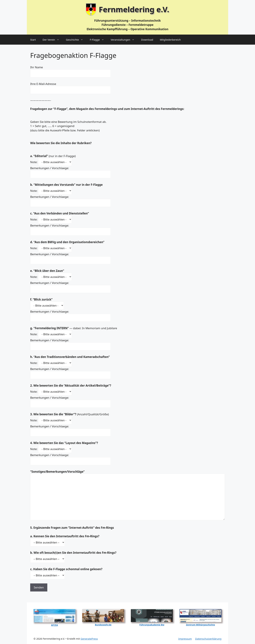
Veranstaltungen (124, 40)
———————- (41, 100)
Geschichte (76, 40)
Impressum (185, 639)
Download (147, 40)
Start (33, 40)
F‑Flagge (99, 40)
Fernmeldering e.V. (134, 9)
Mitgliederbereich (170, 40)
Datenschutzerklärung (208, 639)
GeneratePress (89, 639)
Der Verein (53, 40)
